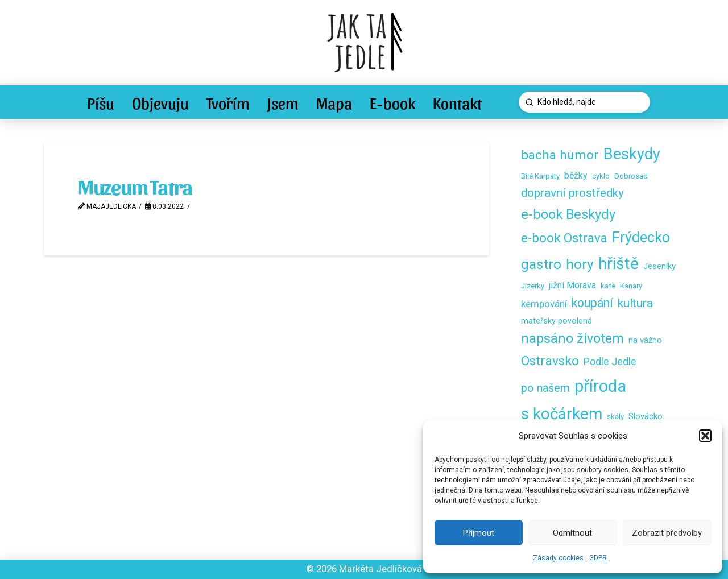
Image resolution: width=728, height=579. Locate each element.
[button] (705, 436)
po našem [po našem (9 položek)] (545, 388)
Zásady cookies (558, 558)
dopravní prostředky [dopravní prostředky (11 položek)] (572, 193)
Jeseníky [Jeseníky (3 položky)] (659, 266)
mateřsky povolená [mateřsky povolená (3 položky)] (557, 321)
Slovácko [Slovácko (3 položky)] (646, 416)
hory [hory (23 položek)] (580, 264)
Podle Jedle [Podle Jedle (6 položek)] (610, 361)
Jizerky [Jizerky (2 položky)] (533, 286)
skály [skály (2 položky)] (615, 417)
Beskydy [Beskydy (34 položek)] (632, 154)
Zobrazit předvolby (667, 533)
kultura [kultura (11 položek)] (635, 303)
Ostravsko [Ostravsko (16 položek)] (550, 361)
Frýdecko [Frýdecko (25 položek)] (641, 237)
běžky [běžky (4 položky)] (576, 175)
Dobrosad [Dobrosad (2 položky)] (631, 176)
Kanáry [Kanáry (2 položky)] (631, 286)
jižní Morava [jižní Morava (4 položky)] (572, 285)
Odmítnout (572, 533)
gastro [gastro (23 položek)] (541, 264)
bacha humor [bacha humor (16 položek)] (560, 155)
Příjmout (479, 533)
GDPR (598, 558)
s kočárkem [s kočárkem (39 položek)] (562, 414)
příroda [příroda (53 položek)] (600, 386)
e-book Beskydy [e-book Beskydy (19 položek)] (568, 214)
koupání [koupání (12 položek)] (592, 303)
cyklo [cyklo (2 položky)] (601, 176)
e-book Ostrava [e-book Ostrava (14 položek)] (564, 238)
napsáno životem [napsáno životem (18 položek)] (572, 338)
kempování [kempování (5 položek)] (544, 304)
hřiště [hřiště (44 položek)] (619, 264)
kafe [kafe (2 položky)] (608, 286)
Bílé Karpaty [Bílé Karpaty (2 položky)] (540, 176)
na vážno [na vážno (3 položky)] (645, 340)
